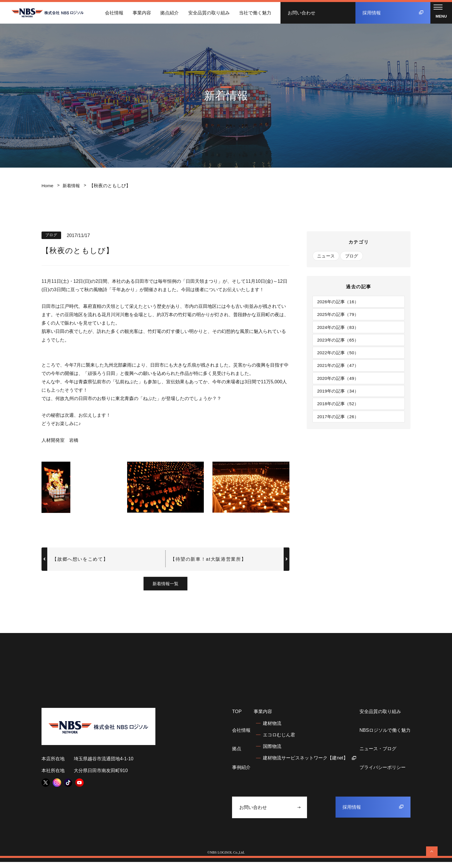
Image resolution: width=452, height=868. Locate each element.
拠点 (237, 755)
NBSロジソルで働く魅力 (385, 736)
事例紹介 (241, 773)
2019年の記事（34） (340, 397)
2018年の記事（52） (340, 411)
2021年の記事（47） (340, 370)
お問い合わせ (302, 13)
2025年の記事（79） (340, 316)
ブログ (354, 256)
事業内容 (142, 13)
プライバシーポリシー (383, 773)
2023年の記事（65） (340, 343)
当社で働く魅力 (255, 13)
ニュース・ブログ (378, 755)
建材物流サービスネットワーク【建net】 (310, 764)
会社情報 (114, 13)
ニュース (327, 256)
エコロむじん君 (279, 741)
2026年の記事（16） (340, 303)
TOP (237, 718)
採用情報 (393, 13)
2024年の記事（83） (340, 329)
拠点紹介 (169, 13)
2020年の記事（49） (340, 384)
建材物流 (272, 729)
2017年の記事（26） (340, 424)
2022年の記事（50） (340, 357)
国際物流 (272, 753)
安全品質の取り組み (209, 13)
